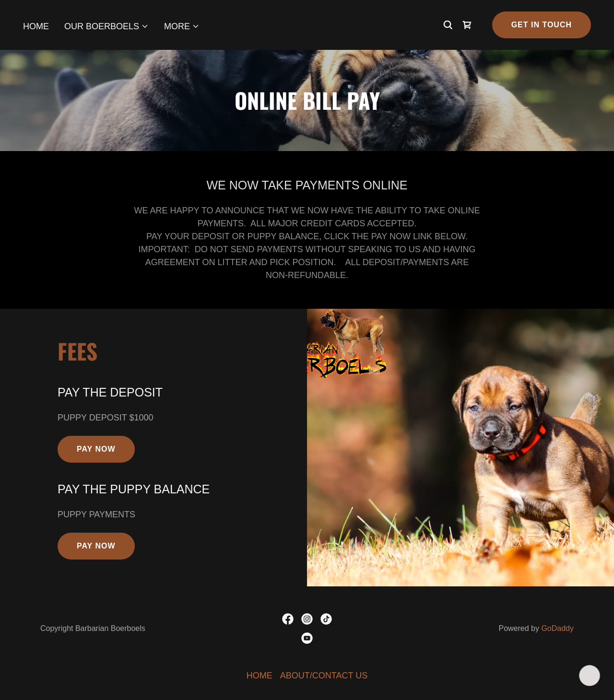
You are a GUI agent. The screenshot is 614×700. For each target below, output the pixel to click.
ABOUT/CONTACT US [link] (324, 676)
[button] (106, 26)
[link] (467, 25)
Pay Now (96, 449)
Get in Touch (542, 25)
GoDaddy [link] (557, 628)
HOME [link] (36, 26)
